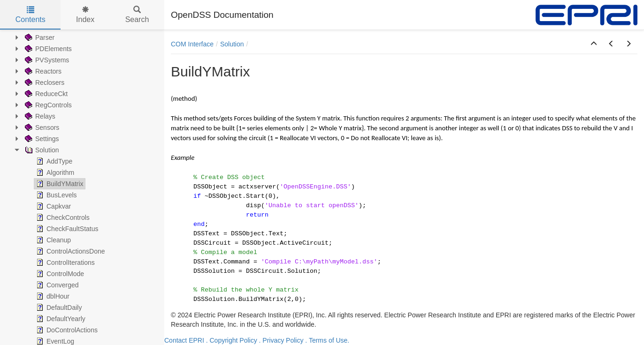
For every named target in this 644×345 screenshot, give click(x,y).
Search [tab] (137, 15)
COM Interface (192, 44)
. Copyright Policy (232, 340)
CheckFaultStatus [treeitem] (66, 229)
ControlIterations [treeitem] (65, 262)
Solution (232, 44)
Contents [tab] (31, 15)
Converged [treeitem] (57, 285)
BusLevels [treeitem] (56, 195)
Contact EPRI (184, 340)
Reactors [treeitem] (42, 71)
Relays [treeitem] (39, 116)
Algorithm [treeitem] (54, 172)
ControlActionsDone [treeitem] (70, 251)
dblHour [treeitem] (52, 296)
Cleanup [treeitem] (53, 240)
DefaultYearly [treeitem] (60, 319)
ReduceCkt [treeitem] (45, 94)
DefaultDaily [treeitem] (58, 307)
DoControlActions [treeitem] (66, 330)
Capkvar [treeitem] (53, 206)
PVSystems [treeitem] (46, 60)
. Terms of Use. (327, 340)
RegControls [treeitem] (47, 105)
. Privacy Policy (281, 340)
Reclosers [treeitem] (44, 82)
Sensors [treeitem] (41, 127)
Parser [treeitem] (39, 37)
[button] (594, 44)
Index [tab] (85, 15)
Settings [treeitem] (41, 139)
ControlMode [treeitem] (59, 274)
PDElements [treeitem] (47, 49)
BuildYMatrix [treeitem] (59, 184)
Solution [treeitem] (41, 150)
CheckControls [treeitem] (62, 217)
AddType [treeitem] (53, 161)
